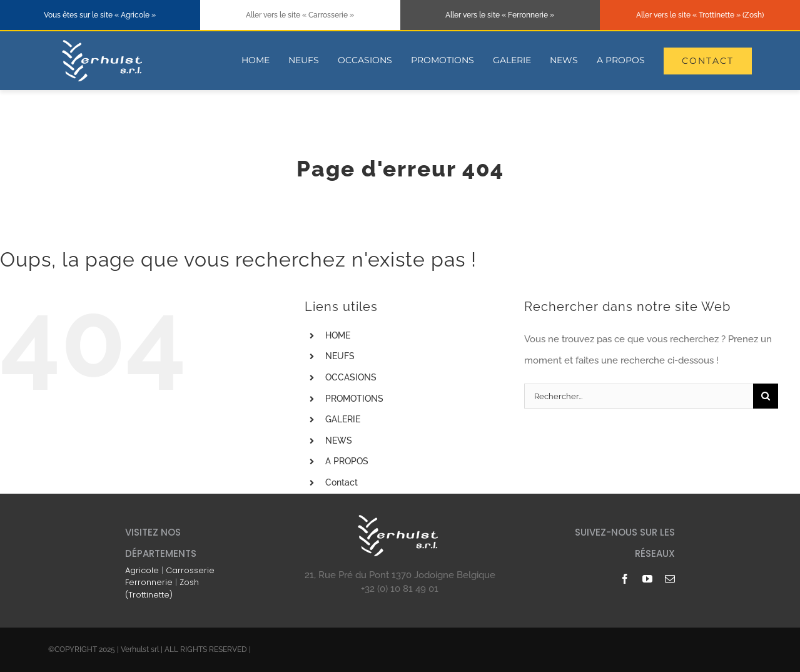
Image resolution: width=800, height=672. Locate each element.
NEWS (339, 440)
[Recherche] (766, 396)
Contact (342, 482)
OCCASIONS (351, 377)
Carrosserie (190, 570)
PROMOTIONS (354, 399)
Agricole (142, 570)
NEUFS (340, 356)
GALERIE (343, 419)
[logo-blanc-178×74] (104, 42)
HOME (338, 335)
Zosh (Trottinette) (162, 588)
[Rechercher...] (639, 396)
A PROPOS (347, 461)
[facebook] (625, 579)
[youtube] (647, 579)
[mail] (670, 579)
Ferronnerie (149, 582)
